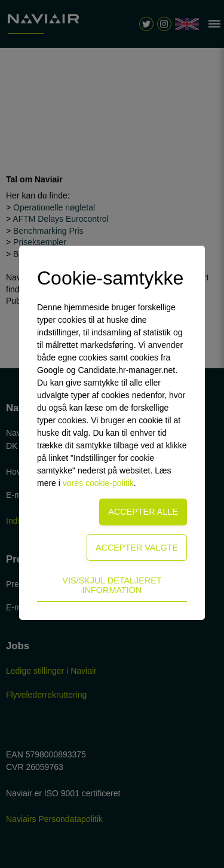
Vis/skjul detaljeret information (112, 585)
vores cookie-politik (98, 483)
